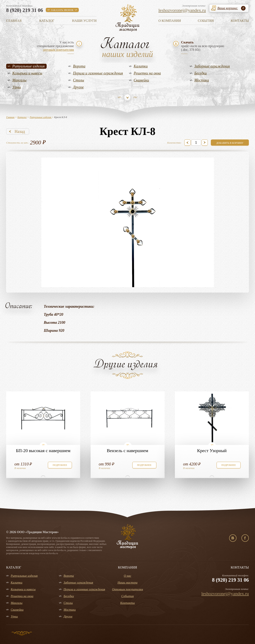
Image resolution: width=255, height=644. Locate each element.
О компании (170, 21)
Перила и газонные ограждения (98, 73)
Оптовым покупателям (127, 589)
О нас (127, 576)
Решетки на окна (147, 73)
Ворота (79, 66)
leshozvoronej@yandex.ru (182, 10)
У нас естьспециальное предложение (55, 46)
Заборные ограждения (212, 66)
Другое (78, 87)
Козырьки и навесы (27, 73)
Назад (20, 131)
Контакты (240, 21)
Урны (17, 87)
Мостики (202, 80)
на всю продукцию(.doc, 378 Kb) (202, 46)
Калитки (141, 66)
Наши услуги (84, 21)
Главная (14, 21)
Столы (78, 80)
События (206, 21)
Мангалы (19, 80)
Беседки (201, 73)
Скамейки (141, 80)
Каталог (47, 21)
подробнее (60, 465)
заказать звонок (62, 10)
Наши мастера (127, 583)
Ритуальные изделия (28, 66)
